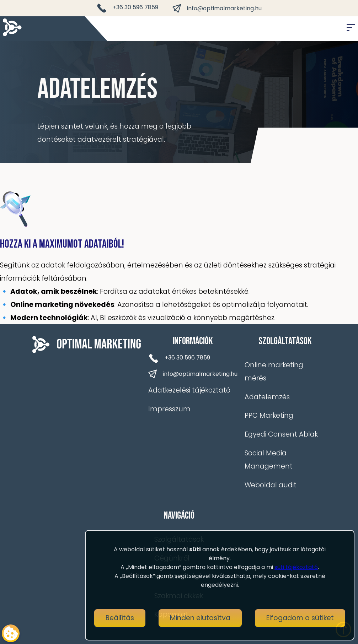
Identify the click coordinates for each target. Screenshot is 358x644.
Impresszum (169, 409)
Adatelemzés (267, 397)
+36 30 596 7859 (127, 8)
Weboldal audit (271, 485)
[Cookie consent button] (11, 633)
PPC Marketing (269, 415)
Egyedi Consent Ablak (281, 434)
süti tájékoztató (296, 567)
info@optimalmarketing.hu (217, 8)
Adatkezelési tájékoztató (189, 390)
